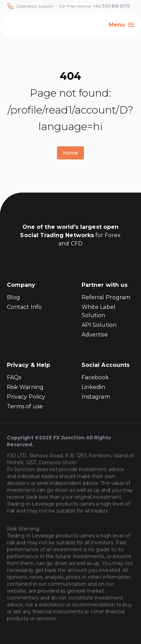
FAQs (14, 377)
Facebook (95, 377)
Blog (13, 297)
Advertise (95, 335)
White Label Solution (98, 311)
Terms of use (25, 406)
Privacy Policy (26, 397)
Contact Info (24, 307)
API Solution (99, 325)
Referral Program (106, 297)
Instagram (96, 397)
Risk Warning (25, 387)
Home (70, 153)
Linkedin (93, 387)
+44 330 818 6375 (112, 6)
